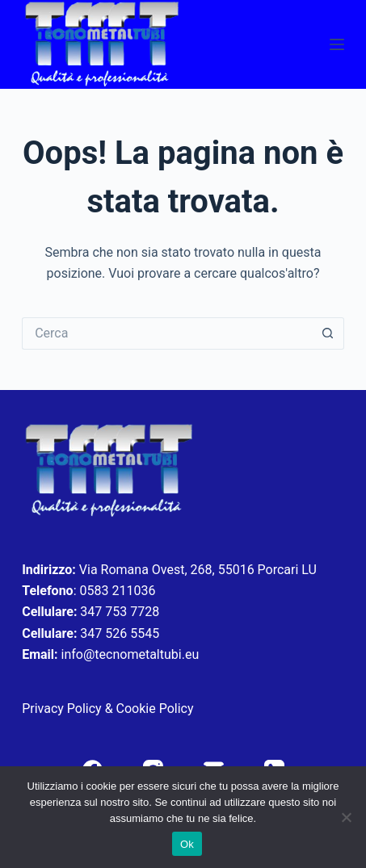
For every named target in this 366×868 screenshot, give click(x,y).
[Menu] (337, 44)
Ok (187, 844)
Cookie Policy (155, 709)
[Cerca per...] (167, 333)
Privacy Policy (62, 709)
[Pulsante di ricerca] (328, 333)
